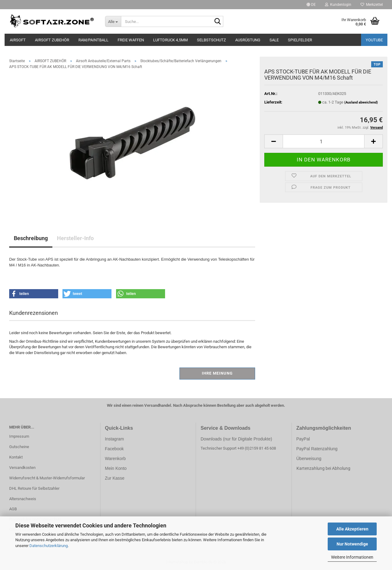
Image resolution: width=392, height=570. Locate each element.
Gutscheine (19, 447)
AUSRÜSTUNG (248, 40)
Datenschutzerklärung (49, 546)
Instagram (115, 439)
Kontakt (16, 457)
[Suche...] (113, 21)
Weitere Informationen (352, 557)
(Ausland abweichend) (361, 102)
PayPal (303, 439)
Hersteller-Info (75, 238)
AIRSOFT (18, 40)
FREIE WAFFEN (131, 40)
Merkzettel (372, 5)
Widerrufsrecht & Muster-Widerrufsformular (47, 478)
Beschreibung (31, 238)
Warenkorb (115, 459)
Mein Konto (116, 468)
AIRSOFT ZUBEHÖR (52, 40)
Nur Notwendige (352, 544)
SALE (274, 40)
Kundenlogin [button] (338, 5)
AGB (13, 509)
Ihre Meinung (217, 373)
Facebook (114, 449)
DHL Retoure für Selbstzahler (34, 488)
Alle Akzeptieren (352, 529)
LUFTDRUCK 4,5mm (170, 40)
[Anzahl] (324, 141)
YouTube (374, 40)
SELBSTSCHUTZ (211, 40)
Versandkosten (22, 468)
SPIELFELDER (300, 40)
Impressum (19, 436)
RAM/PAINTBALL (93, 40)
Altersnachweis (23, 499)
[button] (311, 5)
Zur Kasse (115, 478)
